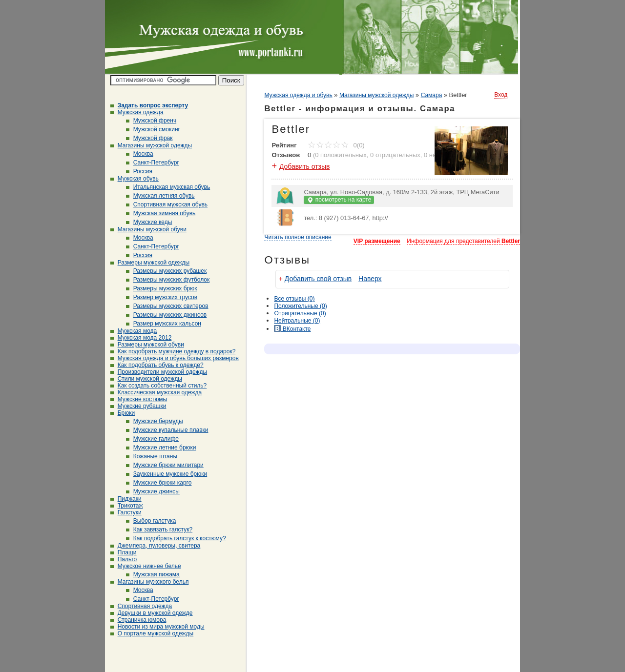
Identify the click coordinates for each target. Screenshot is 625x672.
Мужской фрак (149, 138)
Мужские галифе (152, 439)
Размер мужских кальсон (164, 324)
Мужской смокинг (153, 129)
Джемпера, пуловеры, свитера (156, 546)
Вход (501, 95)
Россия (139, 171)
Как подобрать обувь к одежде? (157, 365)
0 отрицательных (395, 155)
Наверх (370, 279)
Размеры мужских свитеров (167, 306)
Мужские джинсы (153, 491)
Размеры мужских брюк (162, 288)
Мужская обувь (135, 179)
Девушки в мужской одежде (152, 613)
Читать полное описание (298, 237)
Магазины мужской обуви (148, 229)
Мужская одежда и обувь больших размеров (175, 358)
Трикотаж (127, 506)
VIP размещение (377, 241)
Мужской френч (151, 121)
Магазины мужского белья (150, 582)
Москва (140, 154)
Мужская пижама (153, 574)
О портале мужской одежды (152, 633)
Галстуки (126, 512)
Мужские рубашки (138, 406)
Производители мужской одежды (159, 372)
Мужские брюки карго (159, 483)
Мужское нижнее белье (146, 566)
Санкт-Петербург (153, 163)
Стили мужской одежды (146, 379)
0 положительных (341, 155)
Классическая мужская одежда (156, 392)
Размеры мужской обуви (147, 345)
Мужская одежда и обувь (298, 95)
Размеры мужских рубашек (167, 271)
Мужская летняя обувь (160, 196)
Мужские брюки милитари (165, 465)
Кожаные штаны (152, 456)
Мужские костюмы (139, 399)
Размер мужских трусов (162, 297)
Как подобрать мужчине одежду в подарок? (173, 351)
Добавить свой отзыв (318, 279)
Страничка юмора (138, 620)
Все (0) (294, 299)
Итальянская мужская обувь (168, 187)
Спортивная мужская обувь (167, 204)
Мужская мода (134, 331)
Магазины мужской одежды (151, 145)
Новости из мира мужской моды (157, 627)
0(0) (336, 145)
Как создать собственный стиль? (159, 386)
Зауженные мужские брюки (167, 474)
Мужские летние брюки (161, 448)
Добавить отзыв (305, 166)
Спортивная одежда (141, 606)
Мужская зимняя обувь (161, 213)
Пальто (124, 559)
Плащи (124, 552)
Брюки (123, 413)
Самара (432, 95)
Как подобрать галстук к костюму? (176, 538)
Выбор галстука (151, 521)
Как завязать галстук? (159, 529)
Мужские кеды (149, 222)
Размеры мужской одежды (150, 263)
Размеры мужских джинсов (167, 315)
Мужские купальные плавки (167, 430)
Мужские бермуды (155, 421)
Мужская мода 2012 (141, 338)
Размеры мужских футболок (168, 280)
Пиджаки (126, 499)
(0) (300, 306)
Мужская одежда (137, 112)
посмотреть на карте (339, 200)
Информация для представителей (463, 241)
